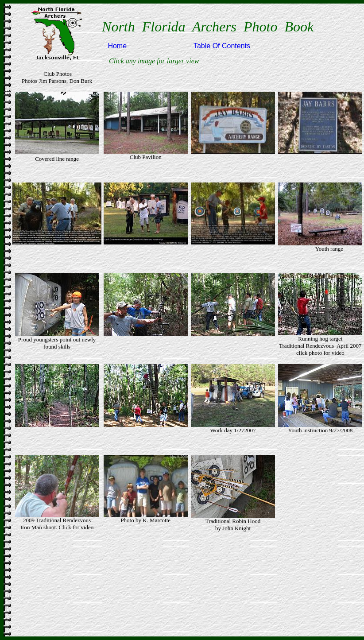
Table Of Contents (222, 46)
